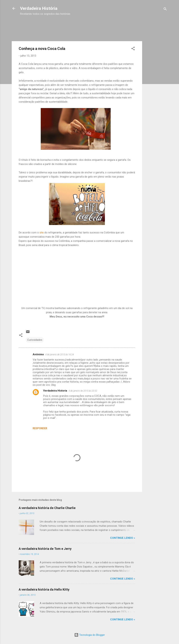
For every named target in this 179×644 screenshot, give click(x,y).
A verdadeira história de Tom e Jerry (45, 549)
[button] (133, 49)
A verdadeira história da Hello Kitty (44, 589)
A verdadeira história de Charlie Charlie (47, 508)
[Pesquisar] (165, 10)
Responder (40, 428)
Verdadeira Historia (55, 391)
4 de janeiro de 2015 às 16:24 (60, 354)
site (42, 233)
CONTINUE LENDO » (123, 538)
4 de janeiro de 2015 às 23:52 (83, 391)
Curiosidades (35, 340)
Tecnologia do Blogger (90, 635)
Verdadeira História (39, 8)
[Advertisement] (84, 24)
